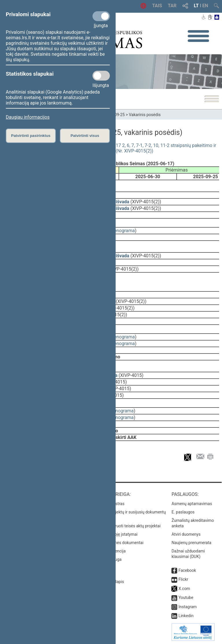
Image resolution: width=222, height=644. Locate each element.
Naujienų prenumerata (191, 543)
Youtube (186, 598)
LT (196, 6)
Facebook (187, 570)
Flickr (183, 579)
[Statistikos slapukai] (101, 76)
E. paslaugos (183, 512)
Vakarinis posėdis (145, 115)
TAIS (157, 6)
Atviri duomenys (186, 534)
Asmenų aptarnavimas (192, 504)
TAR (172, 6)
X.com (184, 589)
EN (205, 6)
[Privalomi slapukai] (101, 16)
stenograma (122, 231)
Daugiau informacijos (28, 117)
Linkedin (186, 616)
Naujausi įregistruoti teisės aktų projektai (124, 526)
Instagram (187, 607)
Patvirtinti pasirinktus (31, 136)
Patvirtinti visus (85, 136)
